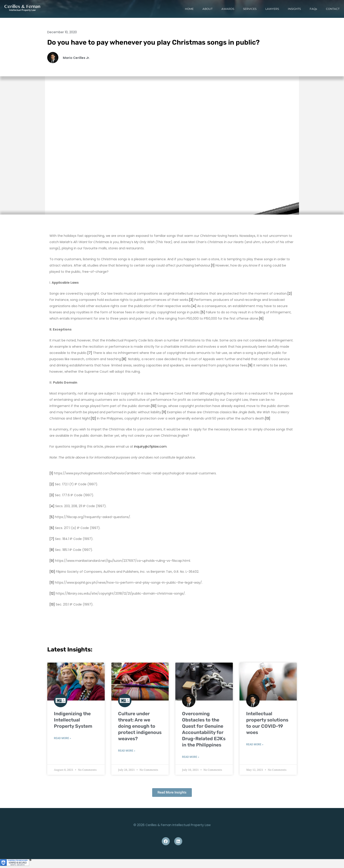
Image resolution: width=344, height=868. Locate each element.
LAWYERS (272, 9)
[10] (154, 406)
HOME (189, 9)
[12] (93, 418)
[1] (213, 265)
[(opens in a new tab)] (76, 682)
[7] (90, 353)
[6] (261, 318)
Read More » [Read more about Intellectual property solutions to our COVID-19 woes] (255, 744)
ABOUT (208, 9)
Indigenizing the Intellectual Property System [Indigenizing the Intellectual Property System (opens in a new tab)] (73, 720)
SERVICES (250, 9)
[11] (164, 412)
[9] (250, 365)
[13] (268, 418)
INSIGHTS (294, 9)
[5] (203, 312)
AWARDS (228, 9)
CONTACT (333, 9)
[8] (124, 359)
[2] (290, 293)
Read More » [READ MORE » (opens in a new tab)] (62, 738)
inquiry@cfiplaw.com (150, 446)
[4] (194, 306)
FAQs (313, 9)
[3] (191, 300)
